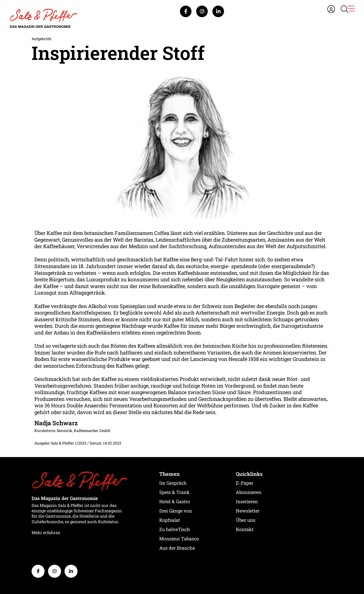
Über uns (246, 520)
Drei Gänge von (176, 511)
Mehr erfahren (46, 532)
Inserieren (247, 501)
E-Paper (245, 483)
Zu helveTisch (175, 529)
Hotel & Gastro (175, 501)
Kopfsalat (170, 520)
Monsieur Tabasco (179, 539)
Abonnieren (249, 492)
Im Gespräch (173, 483)
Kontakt (245, 529)
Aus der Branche (177, 548)
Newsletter (248, 511)
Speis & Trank (174, 492)
